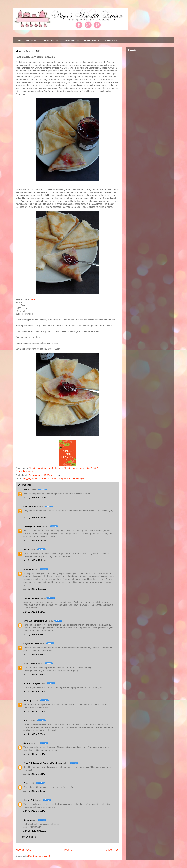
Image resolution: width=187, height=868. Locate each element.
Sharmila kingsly (32, 684)
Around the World (92, 40)
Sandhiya (28, 743)
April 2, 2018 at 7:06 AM (34, 691)
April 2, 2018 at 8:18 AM (34, 711)
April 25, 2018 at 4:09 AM (35, 831)
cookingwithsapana (33, 527)
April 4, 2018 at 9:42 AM (34, 791)
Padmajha (28, 701)
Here (33, 299)
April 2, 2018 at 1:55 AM (34, 635)
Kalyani (27, 820)
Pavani (27, 550)
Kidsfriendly (69, 478)
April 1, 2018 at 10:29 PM (35, 540)
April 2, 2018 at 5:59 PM (34, 754)
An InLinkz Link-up (24, 471)
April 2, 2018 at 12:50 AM (35, 589)
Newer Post (23, 850)
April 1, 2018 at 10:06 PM (35, 498)
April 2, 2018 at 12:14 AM (35, 560)
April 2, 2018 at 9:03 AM (34, 734)
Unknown (28, 570)
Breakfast (46, 478)
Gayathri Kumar (31, 644)
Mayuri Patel (29, 800)
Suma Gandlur (30, 664)
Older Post (113, 850)
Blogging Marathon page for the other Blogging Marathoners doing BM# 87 (63, 468)
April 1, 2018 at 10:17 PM (35, 518)
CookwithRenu (31, 507)
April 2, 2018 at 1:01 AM (34, 612)
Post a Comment (29, 837)
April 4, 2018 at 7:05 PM (34, 811)
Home (18, 40)
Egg (61, 478)
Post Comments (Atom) (39, 856)
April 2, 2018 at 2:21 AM (34, 654)
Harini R (27, 490)
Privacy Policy (111, 40)
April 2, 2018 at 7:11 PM (34, 774)
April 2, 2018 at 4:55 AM (34, 674)
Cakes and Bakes (71, 40)
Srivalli (27, 720)
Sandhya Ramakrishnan (35, 621)
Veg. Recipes (32, 40)
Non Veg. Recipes (50, 40)
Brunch (55, 478)
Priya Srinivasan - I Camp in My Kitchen (43, 763)
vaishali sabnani (31, 598)
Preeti (26, 783)
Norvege (80, 478)
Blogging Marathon (32, 478)
